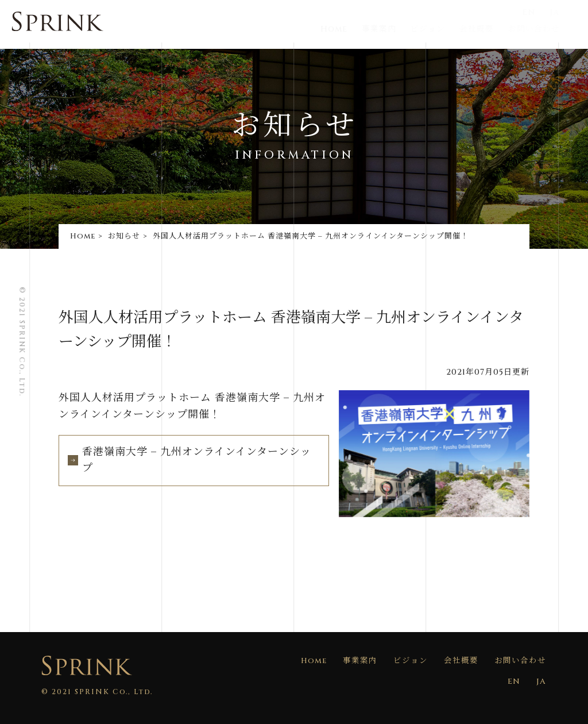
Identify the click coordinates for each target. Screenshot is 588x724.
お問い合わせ (546, 29)
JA (566, 12)
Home (351, 29)
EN (542, 12)
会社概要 (490, 29)
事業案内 (396, 29)
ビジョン (443, 29)
